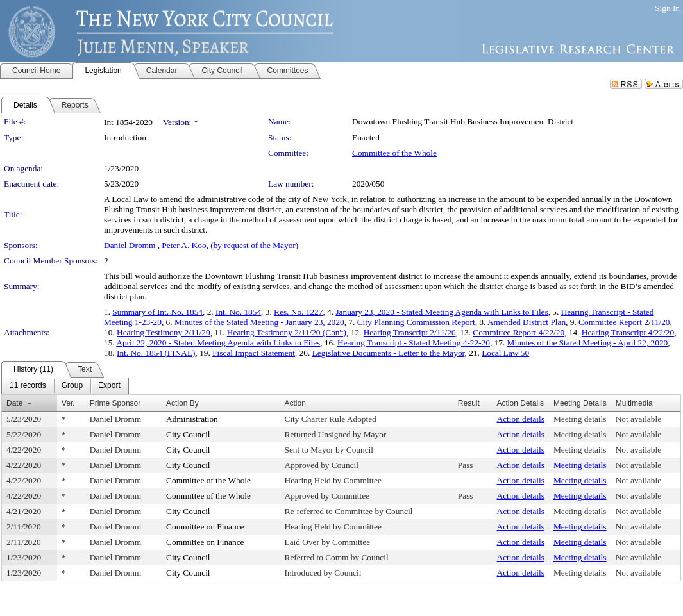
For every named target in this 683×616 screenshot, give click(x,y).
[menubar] (65, 386)
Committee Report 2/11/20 (624, 322)
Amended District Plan (527, 322)
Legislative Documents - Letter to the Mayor (389, 353)
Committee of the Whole (394, 153)
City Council (188, 434)
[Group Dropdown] (72, 386)
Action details (521, 419)
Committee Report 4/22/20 (519, 332)
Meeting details (580, 419)
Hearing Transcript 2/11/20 (410, 332)
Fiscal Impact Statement (254, 353)
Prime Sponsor (115, 403)
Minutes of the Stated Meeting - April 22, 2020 (588, 343)
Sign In (667, 8)
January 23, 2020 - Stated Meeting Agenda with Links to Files (442, 312)
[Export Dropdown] (109, 386)
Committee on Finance (205, 527)
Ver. (68, 403)
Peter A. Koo (184, 245)
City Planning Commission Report (416, 322)
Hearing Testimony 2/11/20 (164, 332)
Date (14, 403)
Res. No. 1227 (298, 312)
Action (295, 403)
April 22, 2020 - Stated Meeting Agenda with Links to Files (218, 343)
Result (469, 403)
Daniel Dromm (131, 245)
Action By (182, 403)
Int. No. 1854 (238, 312)
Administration (192, 419)
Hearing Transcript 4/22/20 (628, 332)
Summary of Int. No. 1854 (157, 312)
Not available (638, 419)
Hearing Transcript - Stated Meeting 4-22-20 (414, 343)
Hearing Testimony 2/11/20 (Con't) (287, 332)
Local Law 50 (505, 353)
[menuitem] (28, 386)
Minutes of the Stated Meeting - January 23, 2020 (259, 322)
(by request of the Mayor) (254, 245)
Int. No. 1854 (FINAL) (156, 353)
